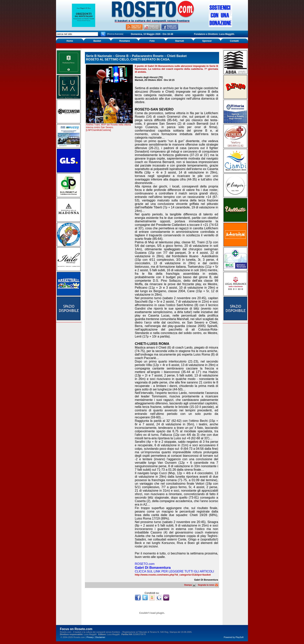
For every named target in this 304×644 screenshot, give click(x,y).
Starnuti (179, 41)
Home (70, 41)
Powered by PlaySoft (234, 637)
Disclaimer (100, 637)
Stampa (190, 585)
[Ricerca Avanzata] (115, 34)
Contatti (234, 41)
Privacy (90, 637)
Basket (97, 41)
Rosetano (125, 41)
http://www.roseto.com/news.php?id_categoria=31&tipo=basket (173, 575)
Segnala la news (208, 585)
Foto (152, 41)
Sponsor (207, 41)
